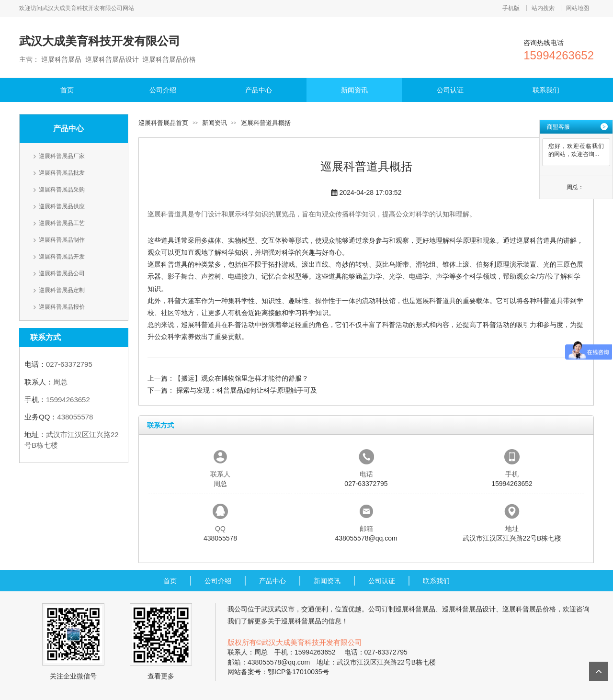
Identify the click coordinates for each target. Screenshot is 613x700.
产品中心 (259, 90)
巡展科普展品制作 (62, 240)
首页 (67, 90)
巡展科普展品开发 (62, 257)
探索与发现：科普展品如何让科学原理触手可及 (246, 390)
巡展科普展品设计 (469, 609)
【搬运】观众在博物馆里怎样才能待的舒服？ (241, 378)
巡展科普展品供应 (62, 206)
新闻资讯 (354, 90)
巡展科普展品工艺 (62, 223)
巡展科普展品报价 (62, 307)
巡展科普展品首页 (163, 123)
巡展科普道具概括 (266, 123)
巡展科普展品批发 (62, 173)
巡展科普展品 (415, 609)
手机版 (511, 8)
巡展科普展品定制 (62, 290)
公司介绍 (163, 90)
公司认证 (450, 90)
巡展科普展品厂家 (62, 156)
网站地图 (578, 8)
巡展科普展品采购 (62, 190)
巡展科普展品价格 (529, 609)
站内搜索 (543, 8)
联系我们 (546, 90)
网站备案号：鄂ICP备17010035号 (278, 672)
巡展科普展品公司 (62, 273)
